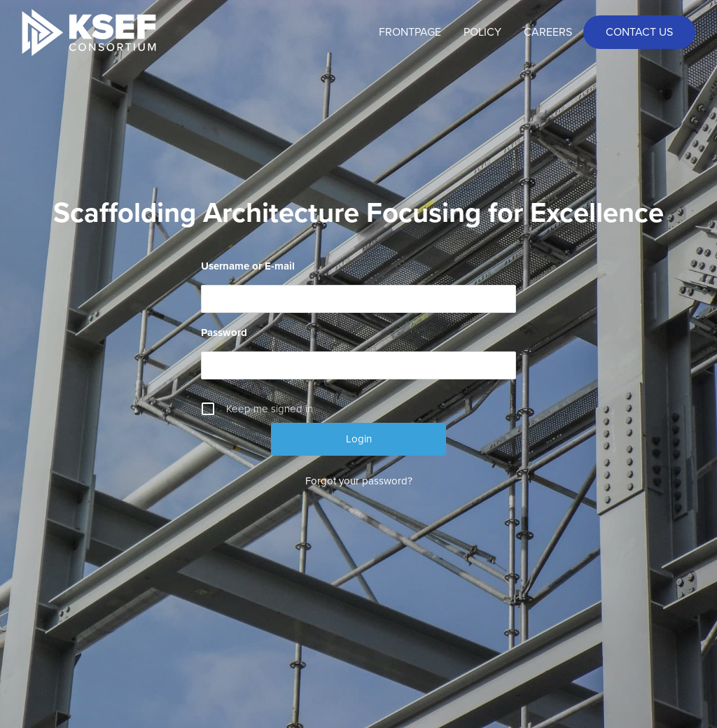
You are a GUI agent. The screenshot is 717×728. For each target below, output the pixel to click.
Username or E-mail (248, 266)
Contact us (639, 32)
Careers (548, 32)
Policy (482, 32)
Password (224, 332)
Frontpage (410, 32)
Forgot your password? (359, 481)
